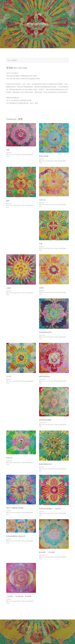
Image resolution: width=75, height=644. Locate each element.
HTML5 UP (46, 632)
